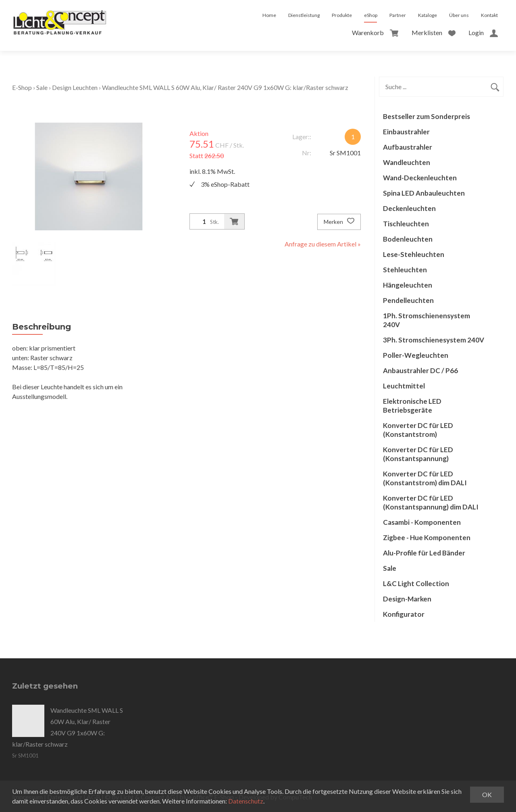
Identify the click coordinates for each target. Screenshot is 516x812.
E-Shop (22, 87)
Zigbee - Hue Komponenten (427, 538)
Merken (339, 222)
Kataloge (428, 15)
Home (269, 15)
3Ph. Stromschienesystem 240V (434, 340)
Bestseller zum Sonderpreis (427, 116)
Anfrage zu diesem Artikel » (323, 244)
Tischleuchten (406, 224)
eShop (371, 15)
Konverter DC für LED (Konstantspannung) (418, 454)
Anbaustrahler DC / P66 (420, 371)
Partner (398, 15)
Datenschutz (246, 801)
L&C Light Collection (416, 583)
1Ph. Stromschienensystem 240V (427, 320)
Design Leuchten (75, 87)
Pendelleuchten (408, 300)
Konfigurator (404, 614)
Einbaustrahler (406, 132)
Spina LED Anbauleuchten (424, 193)
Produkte (342, 15)
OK (487, 794)
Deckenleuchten (409, 208)
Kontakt (489, 15)
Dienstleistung (304, 15)
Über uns (459, 15)
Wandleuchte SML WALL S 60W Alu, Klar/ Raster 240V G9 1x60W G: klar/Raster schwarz (225, 87)
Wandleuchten (407, 162)
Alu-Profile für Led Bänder (424, 553)
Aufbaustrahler (408, 147)
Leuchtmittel (404, 386)
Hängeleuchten (408, 285)
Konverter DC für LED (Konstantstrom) (418, 430)
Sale (42, 87)
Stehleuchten (405, 270)
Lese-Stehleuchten (414, 254)
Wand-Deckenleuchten (420, 178)
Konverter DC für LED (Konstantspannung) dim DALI (431, 502)
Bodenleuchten (408, 239)
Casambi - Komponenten (422, 522)
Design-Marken (407, 599)
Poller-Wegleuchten (416, 355)
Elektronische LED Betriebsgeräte (412, 406)
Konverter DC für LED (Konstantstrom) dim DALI (425, 478)
